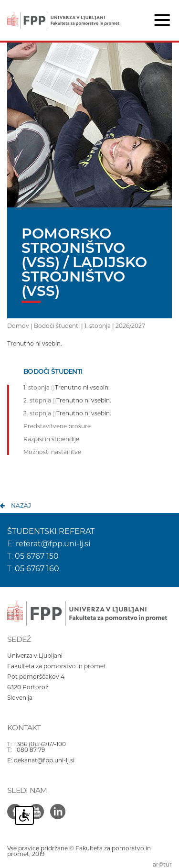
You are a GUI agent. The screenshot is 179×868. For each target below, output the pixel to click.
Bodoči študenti (57, 326)
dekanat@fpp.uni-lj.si (44, 760)
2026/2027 (130, 326)
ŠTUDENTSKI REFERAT (51, 531)
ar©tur (162, 864)
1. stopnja (98, 326)
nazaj (21, 505)
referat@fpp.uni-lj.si (53, 544)
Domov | (21, 326)
